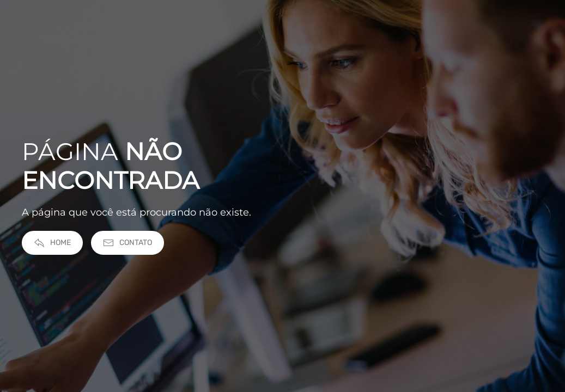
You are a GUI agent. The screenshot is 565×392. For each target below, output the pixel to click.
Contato (127, 245)
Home (52, 245)
